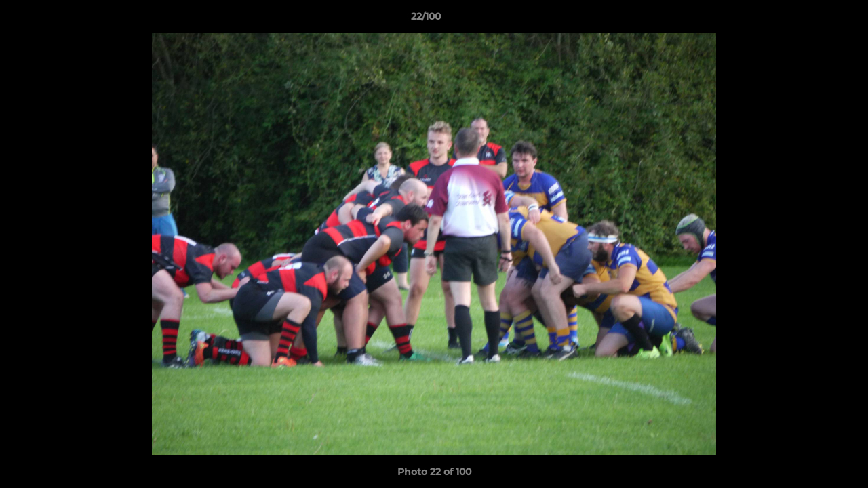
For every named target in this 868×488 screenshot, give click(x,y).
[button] (811, 20)
